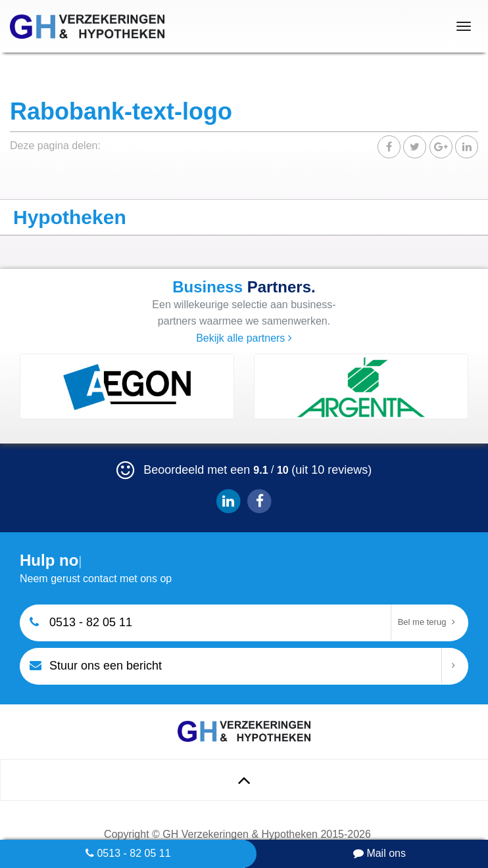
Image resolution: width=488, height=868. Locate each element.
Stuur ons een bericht (96, 665)
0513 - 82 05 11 (128, 853)
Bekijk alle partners (244, 338)
